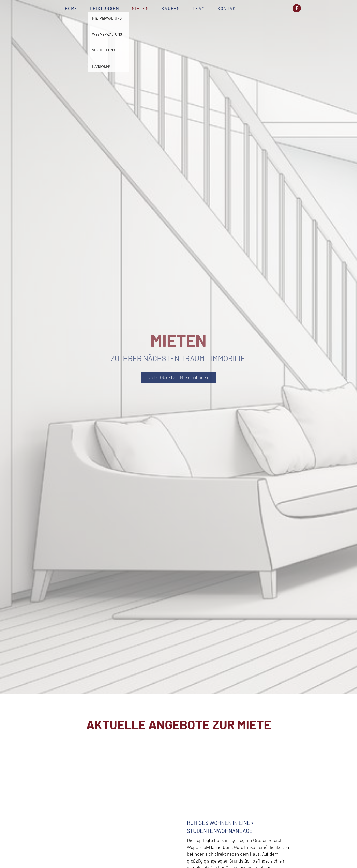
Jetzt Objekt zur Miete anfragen (178, 377)
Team (199, 8)
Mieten (140, 8)
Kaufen (171, 8)
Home (71, 8)
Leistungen (105, 8)
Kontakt (228, 8)
